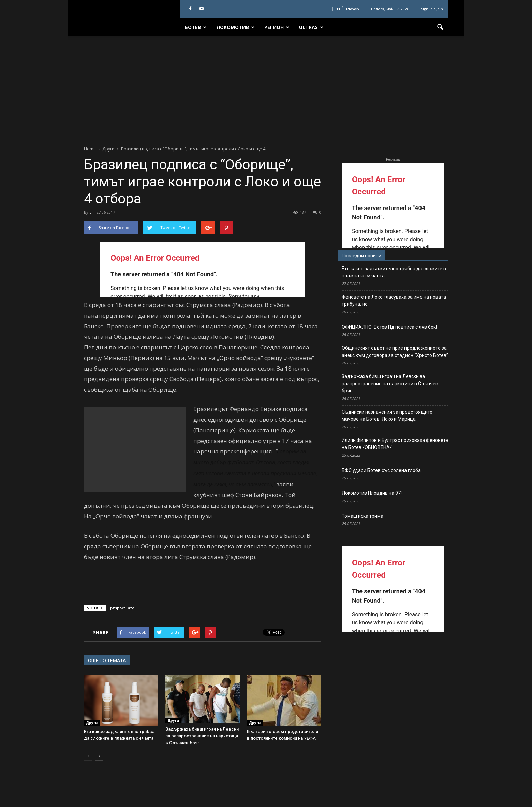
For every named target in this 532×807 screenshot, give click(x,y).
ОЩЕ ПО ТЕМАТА (107, 661)
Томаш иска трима (363, 516)
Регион (277, 27)
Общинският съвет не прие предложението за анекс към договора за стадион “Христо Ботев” (395, 352)
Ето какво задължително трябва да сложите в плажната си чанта (394, 272)
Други (92, 723)
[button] (440, 27)
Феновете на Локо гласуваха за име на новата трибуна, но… (394, 300)
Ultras (311, 27)
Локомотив (235, 27)
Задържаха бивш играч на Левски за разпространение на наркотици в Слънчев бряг (202, 736)
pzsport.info (122, 608)
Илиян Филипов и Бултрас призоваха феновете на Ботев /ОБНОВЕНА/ (395, 444)
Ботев (196, 27)
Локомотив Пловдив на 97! (372, 493)
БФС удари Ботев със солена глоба (381, 470)
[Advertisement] (266, 87)
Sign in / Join (432, 9)
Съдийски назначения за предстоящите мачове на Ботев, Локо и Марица (387, 415)
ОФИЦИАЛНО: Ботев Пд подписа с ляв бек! (389, 327)
